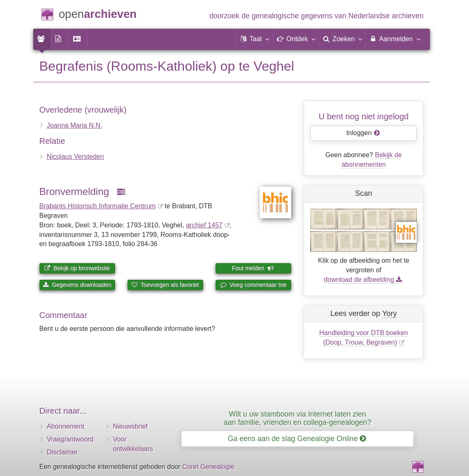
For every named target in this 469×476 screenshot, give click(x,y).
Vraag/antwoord (70, 439)
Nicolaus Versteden (76, 157)
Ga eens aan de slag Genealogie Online (297, 439)
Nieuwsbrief (130, 426)
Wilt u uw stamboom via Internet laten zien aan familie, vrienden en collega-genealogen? (298, 418)
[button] (255, 39)
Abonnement (66, 426)
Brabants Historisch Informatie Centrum (98, 206)
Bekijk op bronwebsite (77, 268)
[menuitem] (42, 39)
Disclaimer (63, 452)
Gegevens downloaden (77, 285)
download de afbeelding (364, 280)
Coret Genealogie (208, 467)
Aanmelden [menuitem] (395, 39)
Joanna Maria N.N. (75, 125)
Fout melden (253, 268)
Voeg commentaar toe (254, 285)
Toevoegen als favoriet (165, 285)
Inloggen (363, 133)
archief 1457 (204, 225)
